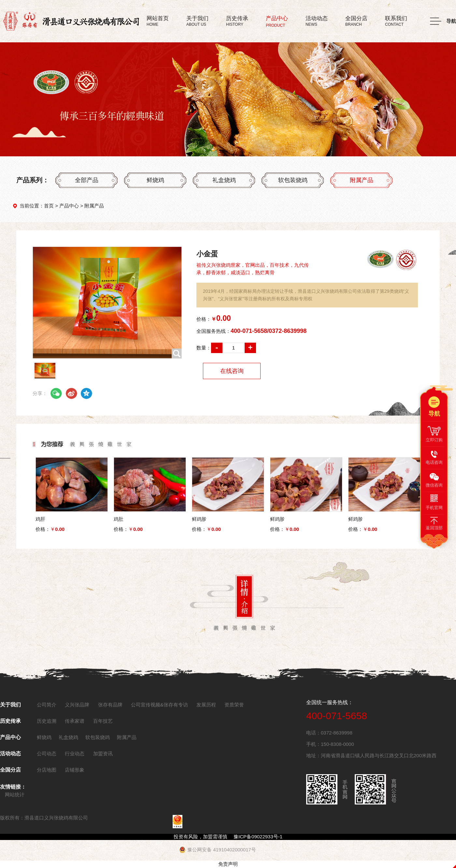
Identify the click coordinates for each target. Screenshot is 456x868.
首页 (49, 206)
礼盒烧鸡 (224, 180)
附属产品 (362, 180)
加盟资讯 (103, 754)
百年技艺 (103, 721)
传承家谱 (75, 721)
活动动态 (10, 754)
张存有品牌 (110, 705)
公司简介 (47, 705)
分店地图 (47, 770)
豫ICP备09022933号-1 (258, 837)
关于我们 (10, 705)
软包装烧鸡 (293, 180)
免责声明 (228, 864)
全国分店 (10, 770)
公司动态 (47, 754)
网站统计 (15, 795)
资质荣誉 (234, 705)
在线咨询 (232, 371)
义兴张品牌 (77, 705)
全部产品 (87, 180)
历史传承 (10, 721)
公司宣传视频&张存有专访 (159, 705)
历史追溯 (47, 721)
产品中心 (69, 206)
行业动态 (75, 754)
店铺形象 (75, 770)
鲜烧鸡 (155, 180)
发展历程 (206, 705)
